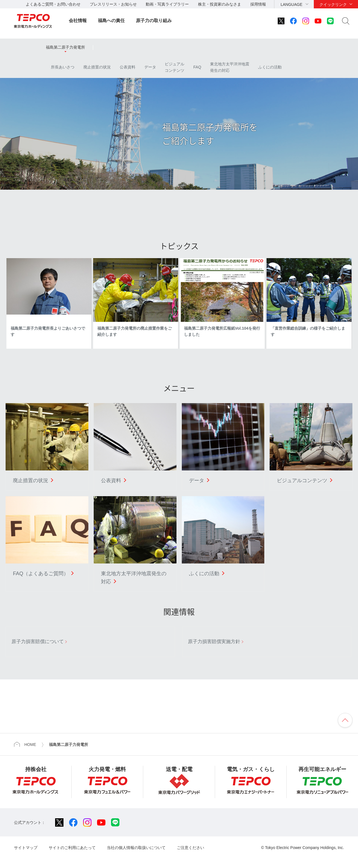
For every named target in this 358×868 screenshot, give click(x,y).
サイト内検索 (346, 21)
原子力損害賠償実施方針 (214, 642)
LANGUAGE (291, 4)
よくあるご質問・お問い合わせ (53, 4)
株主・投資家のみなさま (220, 4)
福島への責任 (111, 21)
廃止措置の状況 (97, 67)
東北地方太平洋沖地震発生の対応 (230, 67)
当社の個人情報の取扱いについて (136, 848)
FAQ (197, 67)
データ (150, 67)
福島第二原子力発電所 (65, 47)
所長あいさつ (60, 67)
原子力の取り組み (154, 21)
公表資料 (128, 67)
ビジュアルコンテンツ (175, 67)
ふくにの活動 (270, 67)
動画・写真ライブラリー (167, 4)
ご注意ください (190, 848)
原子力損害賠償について (38, 642)
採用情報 (258, 4)
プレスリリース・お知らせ (113, 4)
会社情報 (78, 21)
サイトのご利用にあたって (72, 848)
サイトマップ (26, 848)
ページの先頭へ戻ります (345, 720)
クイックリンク (333, 4)
